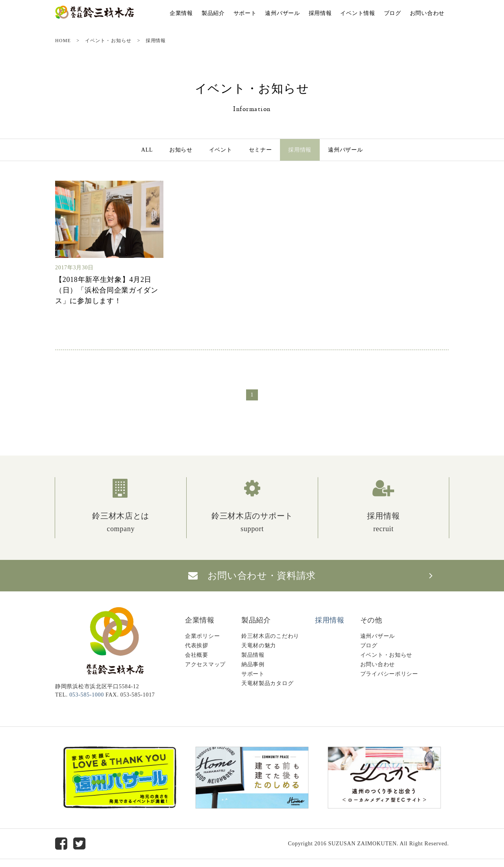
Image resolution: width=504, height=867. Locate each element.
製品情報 (253, 655)
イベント (221, 150)
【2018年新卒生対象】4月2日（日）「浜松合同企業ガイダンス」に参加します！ (107, 290)
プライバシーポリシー (389, 674)
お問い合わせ (427, 13)
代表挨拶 (197, 646)
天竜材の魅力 (259, 646)
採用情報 (320, 13)
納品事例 (253, 664)
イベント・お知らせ (108, 41)
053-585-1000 (87, 695)
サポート (245, 13)
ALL (147, 150)
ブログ (393, 13)
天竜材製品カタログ (267, 683)
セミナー (260, 150)
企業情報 (181, 13)
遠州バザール (282, 13)
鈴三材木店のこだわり (270, 636)
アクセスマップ (205, 664)
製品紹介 (213, 13)
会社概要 (197, 655)
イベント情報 (358, 13)
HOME (63, 41)
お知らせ (181, 150)
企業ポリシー (202, 636)
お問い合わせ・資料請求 (252, 576)
